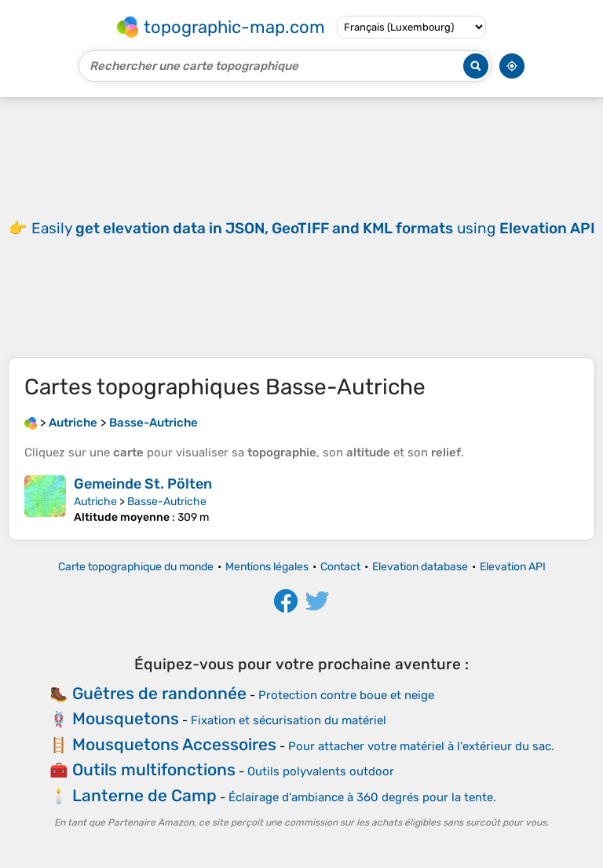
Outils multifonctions (154, 769)
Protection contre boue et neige (346, 695)
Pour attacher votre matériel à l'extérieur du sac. (421, 746)
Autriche (95, 502)
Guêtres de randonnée (159, 693)
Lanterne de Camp (144, 795)
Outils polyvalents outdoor (321, 771)
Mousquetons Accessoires (174, 744)
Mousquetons (126, 718)
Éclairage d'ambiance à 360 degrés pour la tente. (362, 797)
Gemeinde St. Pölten (143, 484)
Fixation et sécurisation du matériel (289, 720)
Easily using (313, 228)
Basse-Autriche (167, 502)
